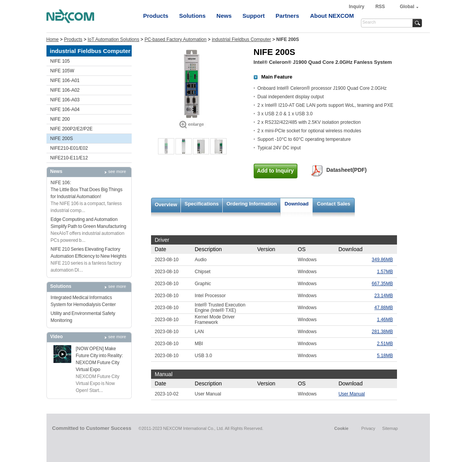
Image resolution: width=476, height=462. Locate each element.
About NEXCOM (332, 16)
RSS (380, 7)
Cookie (341, 428)
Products (156, 16)
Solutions (192, 16)
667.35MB (382, 284)
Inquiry (357, 7)
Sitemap (390, 428)
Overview (166, 204)
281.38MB (382, 332)
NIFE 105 (60, 61)
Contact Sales (333, 204)
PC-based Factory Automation (175, 39)
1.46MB (385, 320)
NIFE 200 (60, 119)
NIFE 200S (62, 139)
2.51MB (385, 344)
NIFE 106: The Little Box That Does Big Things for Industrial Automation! (87, 190)
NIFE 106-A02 (65, 90)
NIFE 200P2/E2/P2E (71, 129)
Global (407, 7)
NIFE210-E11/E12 (69, 158)
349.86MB (382, 260)
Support (254, 16)
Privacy (368, 428)
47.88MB (383, 308)
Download (297, 204)
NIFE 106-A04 (65, 110)
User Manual (352, 394)
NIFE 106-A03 (65, 100)
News (224, 16)
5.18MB (385, 356)
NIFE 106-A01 (65, 80)
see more (117, 171)
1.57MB (385, 272)
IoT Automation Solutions (113, 39)
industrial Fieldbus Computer (241, 39)
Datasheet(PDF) (347, 170)
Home (53, 39)
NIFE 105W (62, 71)
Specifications (202, 204)
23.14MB (383, 296)
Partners (288, 16)
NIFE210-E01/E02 (69, 148)
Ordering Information (252, 204)
